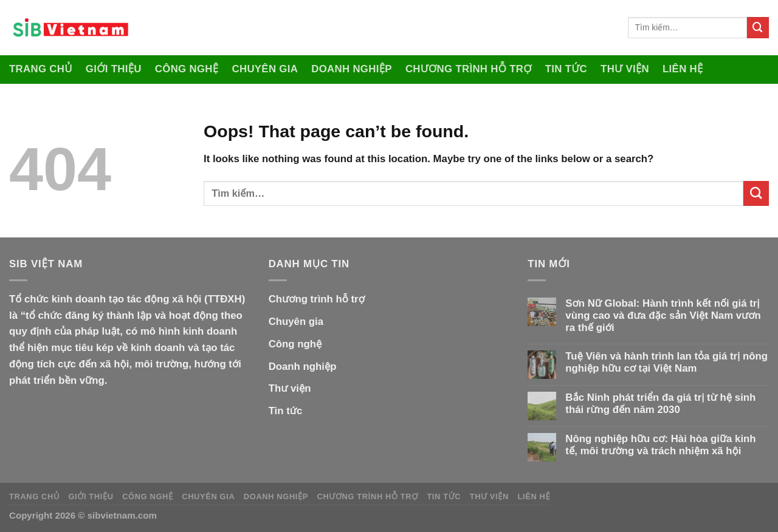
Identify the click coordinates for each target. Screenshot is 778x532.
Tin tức (566, 69)
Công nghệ (187, 69)
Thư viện (625, 69)
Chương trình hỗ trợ (469, 69)
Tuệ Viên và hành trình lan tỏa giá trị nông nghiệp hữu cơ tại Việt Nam (666, 362)
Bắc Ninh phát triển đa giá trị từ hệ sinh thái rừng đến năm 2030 (660, 404)
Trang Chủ (41, 69)
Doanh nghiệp (352, 69)
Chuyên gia (265, 69)
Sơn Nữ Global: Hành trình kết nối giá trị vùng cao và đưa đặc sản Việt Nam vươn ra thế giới (663, 315)
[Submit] (758, 28)
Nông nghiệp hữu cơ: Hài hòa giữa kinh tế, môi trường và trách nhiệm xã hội (660, 445)
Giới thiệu (114, 69)
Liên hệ (683, 69)
